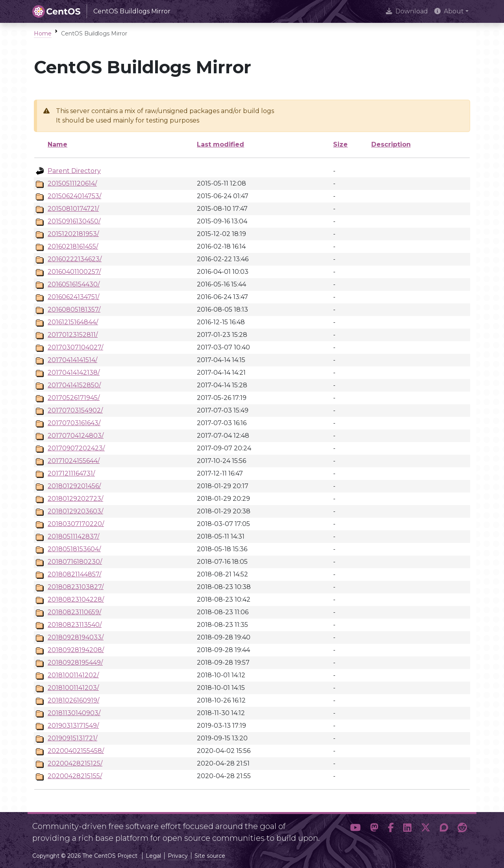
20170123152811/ (73, 335)
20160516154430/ (74, 284)
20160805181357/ (74, 309)
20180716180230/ (75, 562)
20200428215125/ (75, 763)
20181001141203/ (73, 688)
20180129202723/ (75, 499)
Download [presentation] (407, 11)
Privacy (178, 856)
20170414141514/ (72, 360)
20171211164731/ (71, 473)
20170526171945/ (74, 398)
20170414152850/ (74, 385)
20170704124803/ (76, 436)
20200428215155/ (75, 776)
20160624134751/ (73, 297)
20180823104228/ (76, 599)
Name (57, 144)
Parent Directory (74, 171)
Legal (153, 856)
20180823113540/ (75, 625)
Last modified (220, 144)
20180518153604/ (74, 549)
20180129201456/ (74, 486)
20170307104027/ (75, 347)
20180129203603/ (75, 511)
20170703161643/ (74, 423)
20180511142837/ (73, 536)
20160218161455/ (73, 246)
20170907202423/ (76, 448)
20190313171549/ (73, 726)
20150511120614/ (72, 183)
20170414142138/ (74, 373)
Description (391, 144)
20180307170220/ (76, 524)
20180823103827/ (76, 587)
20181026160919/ (73, 700)
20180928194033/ (76, 637)
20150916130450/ (74, 221)
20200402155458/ (76, 751)
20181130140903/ (74, 713)
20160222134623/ (75, 259)
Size (340, 144)
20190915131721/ (72, 738)
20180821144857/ (74, 574)
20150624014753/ (74, 196)
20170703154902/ (75, 410)
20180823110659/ (74, 612)
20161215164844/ (73, 322)
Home (43, 33)
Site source (210, 856)
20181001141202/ (73, 675)
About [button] (449, 11)
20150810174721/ (73, 209)
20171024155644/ (74, 461)
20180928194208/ (76, 650)
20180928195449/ (75, 663)
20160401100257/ (74, 272)
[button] (355, 829)
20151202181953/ (73, 234)
